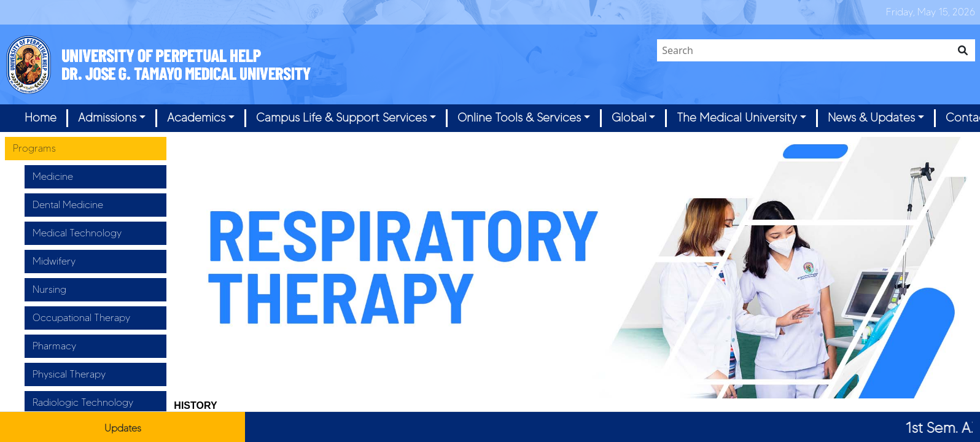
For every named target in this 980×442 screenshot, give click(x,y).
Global (629, 118)
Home (41, 118)
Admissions (107, 118)
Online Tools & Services (519, 118)
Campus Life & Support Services (341, 118)
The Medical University (737, 118)
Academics (196, 118)
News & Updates (871, 118)
